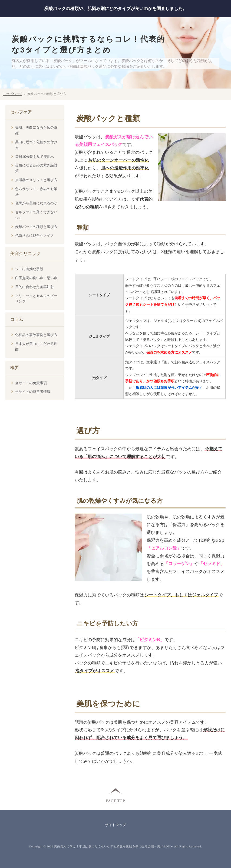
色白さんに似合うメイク (34, 235)
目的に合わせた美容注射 (34, 287)
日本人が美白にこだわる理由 (36, 347)
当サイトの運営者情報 (33, 392)
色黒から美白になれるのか (36, 203)
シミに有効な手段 (29, 269)
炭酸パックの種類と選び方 (36, 227)
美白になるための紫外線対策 (36, 168)
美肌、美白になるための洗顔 (36, 130)
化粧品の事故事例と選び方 (36, 335)
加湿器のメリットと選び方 (36, 180)
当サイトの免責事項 (31, 383)
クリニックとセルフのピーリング (36, 299)
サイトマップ (116, 825)
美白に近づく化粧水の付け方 (36, 145)
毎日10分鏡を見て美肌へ (35, 157)
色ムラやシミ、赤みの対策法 (36, 192)
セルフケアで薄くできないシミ (36, 215)
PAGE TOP (116, 801)
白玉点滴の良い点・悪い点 (36, 278)
